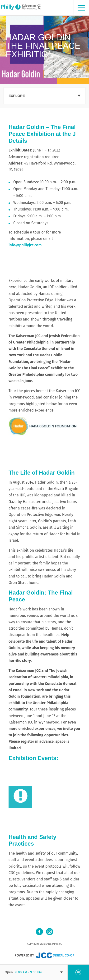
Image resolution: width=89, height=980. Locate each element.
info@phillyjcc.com (25, 245)
